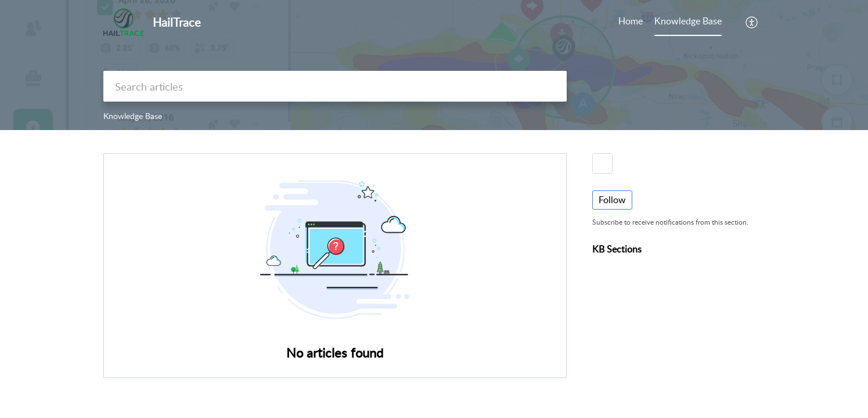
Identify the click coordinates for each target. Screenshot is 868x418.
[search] (335, 86)
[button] (752, 22)
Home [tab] (631, 21)
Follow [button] (612, 200)
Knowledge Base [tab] (688, 21)
